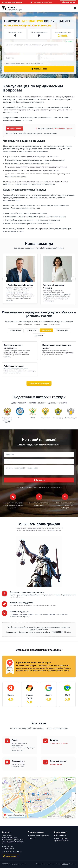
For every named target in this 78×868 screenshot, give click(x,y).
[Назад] (5, 279)
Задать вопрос (14, 128)
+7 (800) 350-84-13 (43, 2)
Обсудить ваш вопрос (39, 383)
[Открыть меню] (75, 8)
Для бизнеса (46, 330)
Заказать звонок (56, 765)
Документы (39, 335)
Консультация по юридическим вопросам (33, 88)
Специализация (16, 330)
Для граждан (32, 330)
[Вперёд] (73, 279)
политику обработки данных (34, 63)
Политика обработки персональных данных (61, 840)
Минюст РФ (32, 838)
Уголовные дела (62, 330)
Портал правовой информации (38, 836)
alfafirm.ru (65, 864)
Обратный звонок (68, 2)
